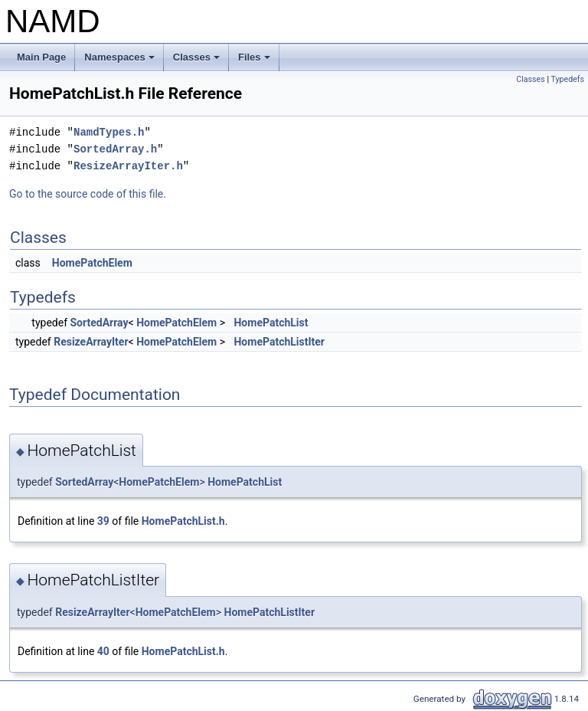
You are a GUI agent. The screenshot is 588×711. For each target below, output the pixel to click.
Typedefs (567, 79)
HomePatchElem (92, 263)
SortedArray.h (115, 149)
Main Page (41, 57)
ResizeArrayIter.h (128, 166)
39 (103, 521)
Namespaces (121, 61)
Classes (198, 61)
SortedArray (100, 323)
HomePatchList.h (183, 521)
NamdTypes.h (109, 132)
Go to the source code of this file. (88, 194)
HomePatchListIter (279, 342)
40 (103, 651)
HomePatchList (271, 323)
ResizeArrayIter (91, 342)
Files (255, 61)
